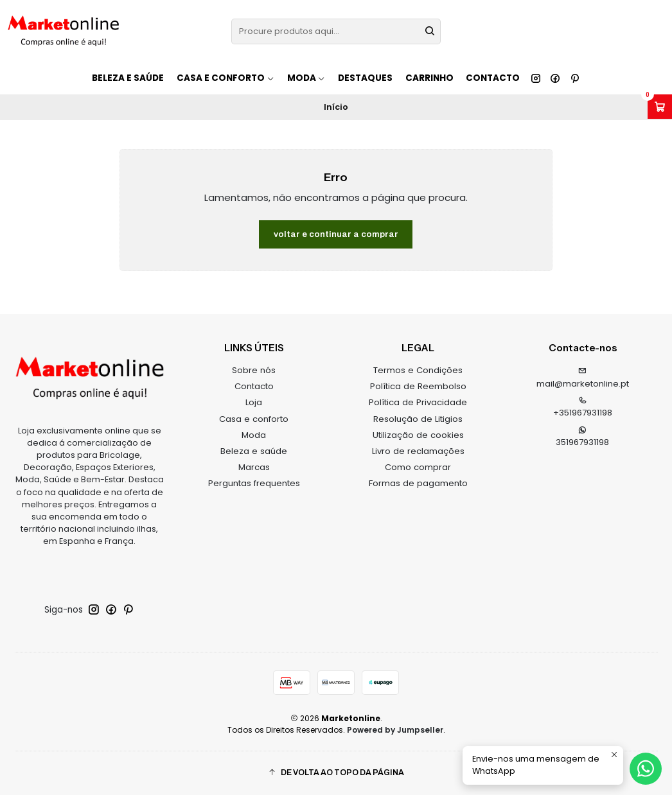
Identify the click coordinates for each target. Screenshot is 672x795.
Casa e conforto (254, 419)
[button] (336, 773)
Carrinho (429, 78)
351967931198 (582, 437)
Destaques (365, 78)
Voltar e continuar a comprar (336, 234)
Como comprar (418, 467)
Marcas (254, 467)
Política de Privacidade (418, 402)
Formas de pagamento (418, 483)
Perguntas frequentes (254, 483)
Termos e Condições (418, 370)
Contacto (493, 78)
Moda (254, 435)
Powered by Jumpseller (395, 730)
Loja (254, 402)
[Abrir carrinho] (660, 107)
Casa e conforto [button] (225, 78)
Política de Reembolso (418, 386)
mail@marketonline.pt (583, 378)
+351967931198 (583, 408)
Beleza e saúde (128, 78)
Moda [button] (306, 78)
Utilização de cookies (418, 435)
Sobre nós (254, 370)
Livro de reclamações (418, 451)
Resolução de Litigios (418, 419)
